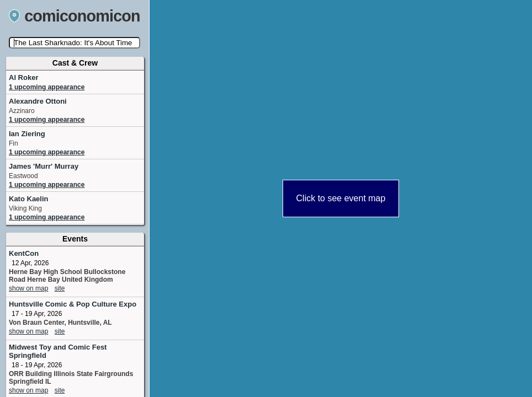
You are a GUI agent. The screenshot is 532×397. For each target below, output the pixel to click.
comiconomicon (75, 16)
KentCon (24, 253)
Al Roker (23, 77)
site (60, 288)
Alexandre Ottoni (38, 101)
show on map (28, 288)
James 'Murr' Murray (44, 166)
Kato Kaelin (29, 199)
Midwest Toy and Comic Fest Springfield (58, 351)
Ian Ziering (27, 134)
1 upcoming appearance (47, 87)
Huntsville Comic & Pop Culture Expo (73, 304)
